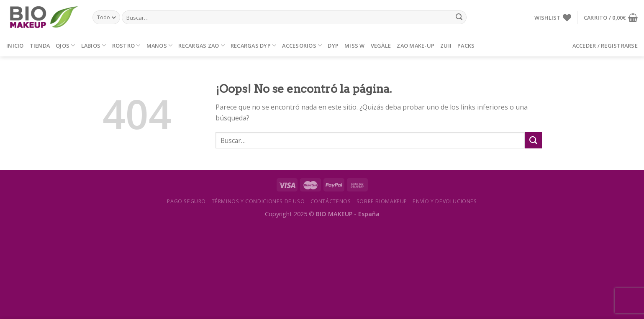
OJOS (65, 45)
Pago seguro (186, 201)
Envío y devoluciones (445, 201)
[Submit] (459, 18)
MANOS (160, 45)
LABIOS (94, 45)
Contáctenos (331, 201)
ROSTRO (126, 45)
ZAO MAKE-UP (416, 46)
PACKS (466, 46)
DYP (333, 46)
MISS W (355, 46)
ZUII (446, 46)
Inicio (15, 46)
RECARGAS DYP (254, 45)
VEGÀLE (381, 46)
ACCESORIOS (302, 45)
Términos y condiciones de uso (258, 201)
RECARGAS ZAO (201, 45)
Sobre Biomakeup (382, 201)
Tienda (40, 46)
